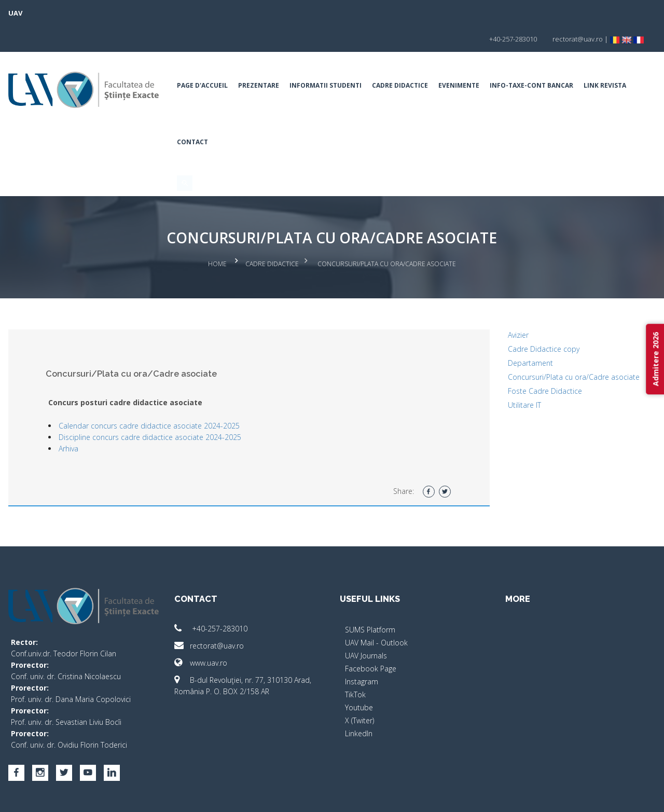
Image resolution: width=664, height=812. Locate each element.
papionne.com (580, 797)
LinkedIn (359, 703)
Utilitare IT (515, 374)
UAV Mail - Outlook (376, 612)
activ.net (624, 797)
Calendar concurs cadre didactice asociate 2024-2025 (169, 395)
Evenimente (469, 59)
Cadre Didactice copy (534, 318)
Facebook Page (371, 638)
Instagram (362, 651)
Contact (255, 116)
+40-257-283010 (221, 598)
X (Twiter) (359, 690)
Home (217, 236)
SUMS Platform (370, 599)
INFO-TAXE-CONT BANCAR (541, 59)
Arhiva (89, 418)
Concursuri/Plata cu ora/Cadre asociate (564, 346)
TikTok (355, 664)
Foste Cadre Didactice (535, 360)
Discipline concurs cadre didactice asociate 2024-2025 (170, 407)
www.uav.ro (211, 632)
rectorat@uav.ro (219, 615)
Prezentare (268, 59)
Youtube (359, 677)
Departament (521, 332)
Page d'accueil (212, 59)
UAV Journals (366, 625)
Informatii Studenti (335, 59)
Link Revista (208, 116)
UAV (36, 13)
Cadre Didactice (410, 59)
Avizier (508, 304)
